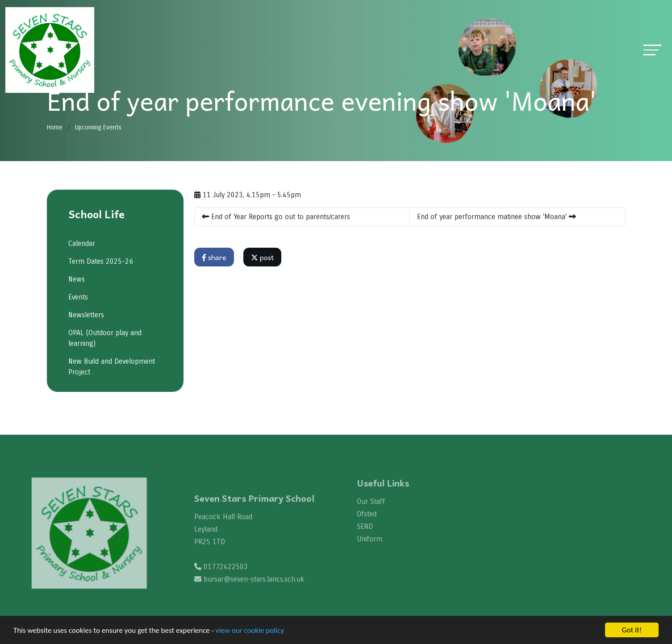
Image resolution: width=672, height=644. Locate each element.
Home (55, 127)
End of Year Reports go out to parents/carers (276, 217)
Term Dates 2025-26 (100, 261)
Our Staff (379, 501)
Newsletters (86, 315)
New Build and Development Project (111, 367)
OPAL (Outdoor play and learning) (104, 338)
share (214, 257)
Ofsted (375, 514)
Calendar (81, 243)
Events (78, 297)
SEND (373, 526)
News (76, 279)
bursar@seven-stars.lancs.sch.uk (254, 587)
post (262, 257)
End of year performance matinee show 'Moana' (497, 217)
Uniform (378, 539)
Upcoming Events (98, 127)
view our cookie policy (250, 630)
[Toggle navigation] (652, 50)
